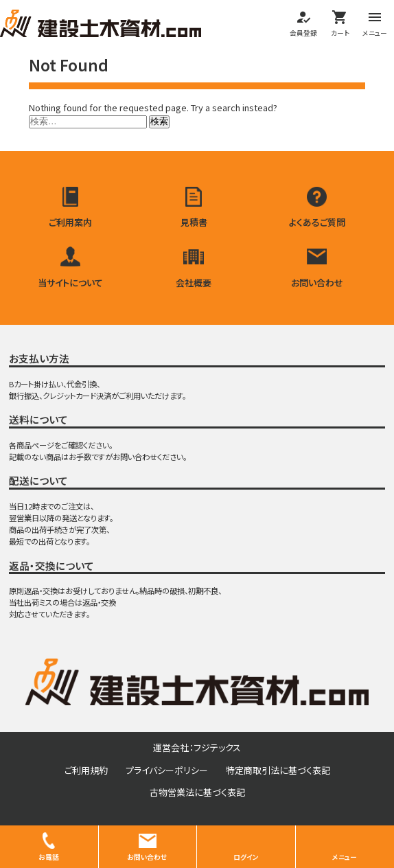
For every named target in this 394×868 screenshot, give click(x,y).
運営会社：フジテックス (197, 747)
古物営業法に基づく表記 (197, 792)
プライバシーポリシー (167, 770)
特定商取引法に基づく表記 (278, 770)
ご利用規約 (86, 770)
